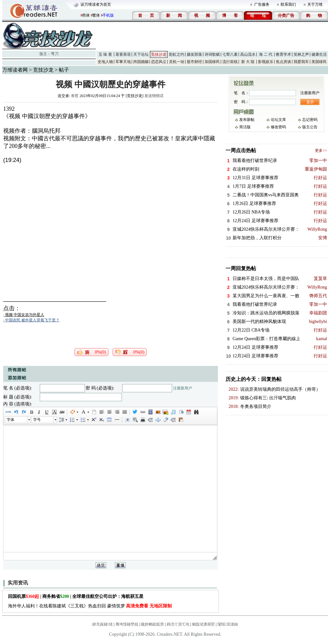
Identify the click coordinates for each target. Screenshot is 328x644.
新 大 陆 (248, 62)
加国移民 (212, 62)
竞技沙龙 (159, 54)
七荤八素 (230, 54)
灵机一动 (177, 62)
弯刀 (55, 54)
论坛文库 (278, 120)
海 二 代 (266, 54)
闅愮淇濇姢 (228, 624)
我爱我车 (301, 62)
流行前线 (230, 62)
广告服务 (262, 4)
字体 (10, 420)
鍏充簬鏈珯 (102, 624)
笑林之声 (301, 54)
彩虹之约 (177, 54)
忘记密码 (310, 120)
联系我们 (288, 4)
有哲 (75, 96)
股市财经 (194, 62)
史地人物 (105, 62)
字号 (37, 420)
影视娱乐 (266, 62)
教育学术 (283, 54)
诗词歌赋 (212, 54)
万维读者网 (15, 70)
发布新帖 (247, 120)
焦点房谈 (283, 62)
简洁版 (245, 127)
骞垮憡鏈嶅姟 (127, 624)
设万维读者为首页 (96, 4)
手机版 (108, 15)
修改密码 (278, 127)
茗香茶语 (123, 54)
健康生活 (319, 54)
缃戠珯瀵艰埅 (203, 624)
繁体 (96, 15)
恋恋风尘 (159, 62)
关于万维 (315, 4)
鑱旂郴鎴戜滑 (152, 624)
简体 (86, 15)
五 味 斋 (105, 54)
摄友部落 (194, 54)
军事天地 (123, 62)
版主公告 (310, 127)
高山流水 (248, 54)
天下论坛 (141, 54)
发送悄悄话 (154, 96)
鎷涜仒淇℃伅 (178, 624)
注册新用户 (183, 388)
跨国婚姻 (141, 62)
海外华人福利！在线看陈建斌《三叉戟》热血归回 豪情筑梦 (90, 606)
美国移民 (319, 62)
